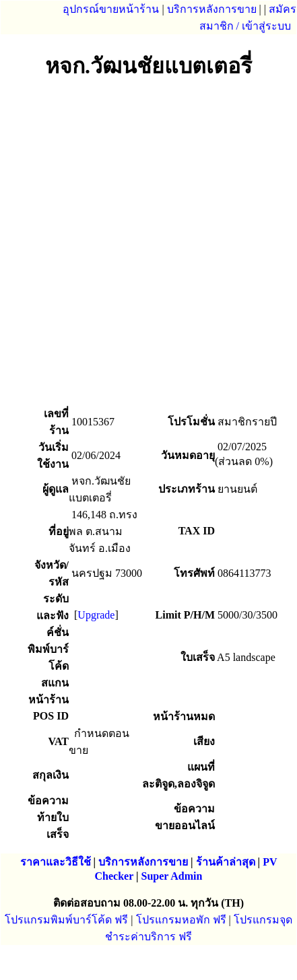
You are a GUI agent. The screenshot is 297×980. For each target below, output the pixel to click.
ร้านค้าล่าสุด (226, 862)
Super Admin (172, 876)
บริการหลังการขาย (212, 9)
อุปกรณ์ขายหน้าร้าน (111, 9)
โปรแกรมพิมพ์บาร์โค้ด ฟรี (66, 920)
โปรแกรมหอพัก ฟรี (181, 920)
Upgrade (96, 615)
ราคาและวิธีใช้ (56, 862)
